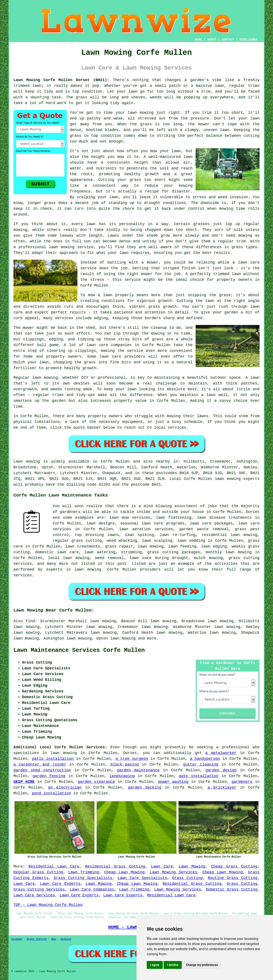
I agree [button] (155, 965)
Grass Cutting (187, 878)
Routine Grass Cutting (232, 878)
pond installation (51, 793)
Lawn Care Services (34, 895)
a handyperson (205, 759)
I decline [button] (173, 965)
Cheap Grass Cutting (234, 866)
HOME (198, 40)
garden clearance (96, 782)
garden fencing (49, 776)
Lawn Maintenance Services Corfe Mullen (79, 650)
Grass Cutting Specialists (83, 878)
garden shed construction (42, 770)
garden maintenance (138, 770)
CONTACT (228, 40)
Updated (66, 939)
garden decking (144, 788)
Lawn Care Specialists (142, 878)
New (54, 939)
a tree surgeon (132, 759)
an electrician (65, 788)
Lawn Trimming (83, 872)
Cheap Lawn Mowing (124, 872)
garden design (221, 770)
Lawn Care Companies (92, 890)
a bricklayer (222, 788)
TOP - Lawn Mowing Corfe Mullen (48, 905)
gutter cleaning (201, 764)
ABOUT (212, 40)
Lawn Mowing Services (173, 872)
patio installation (53, 759)
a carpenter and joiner (40, 764)
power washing (173, 782)
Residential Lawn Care (54, 866)
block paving (125, 764)
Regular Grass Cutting (38, 872)
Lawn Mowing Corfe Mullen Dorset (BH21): (61, 80)
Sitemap (17, 939)
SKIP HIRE (24, 782)
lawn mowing (123, 638)
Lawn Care (162, 866)
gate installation (199, 776)
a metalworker (221, 753)
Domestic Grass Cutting (232, 890)
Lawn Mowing (192, 866)
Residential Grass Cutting (115, 866)
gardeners (242, 782)
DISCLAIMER (248, 40)
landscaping (122, 776)
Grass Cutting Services (39, 890)
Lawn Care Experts (60, 884)
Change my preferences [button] (202, 965)
